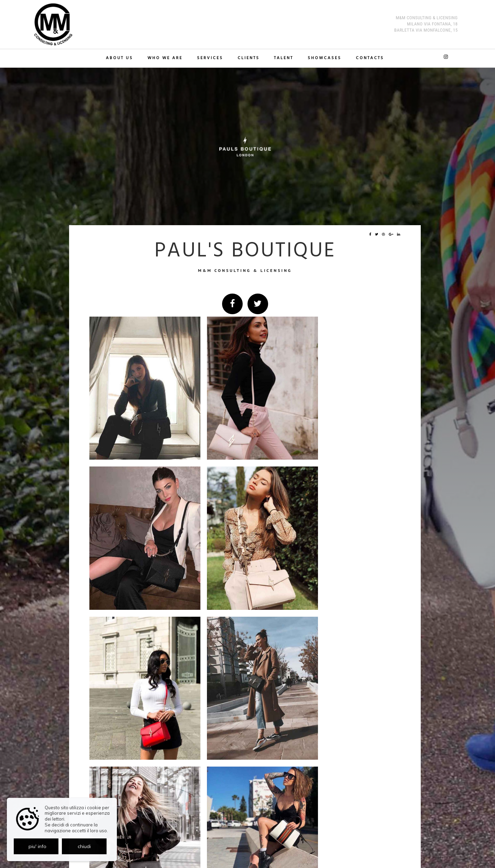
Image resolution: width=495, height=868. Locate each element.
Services (211, 58)
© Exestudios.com (245, 864)
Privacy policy (232, 846)
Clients (249, 58)
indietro (383, 732)
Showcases (323, 58)
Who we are (166, 58)
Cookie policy (259, 846)
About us (122, 58)
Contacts (368, 58)
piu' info (37, 846)
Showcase (114, 732)
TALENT (283, 58)
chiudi (84, 846)
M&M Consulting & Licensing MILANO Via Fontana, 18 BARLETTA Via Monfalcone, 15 (426, 25)
